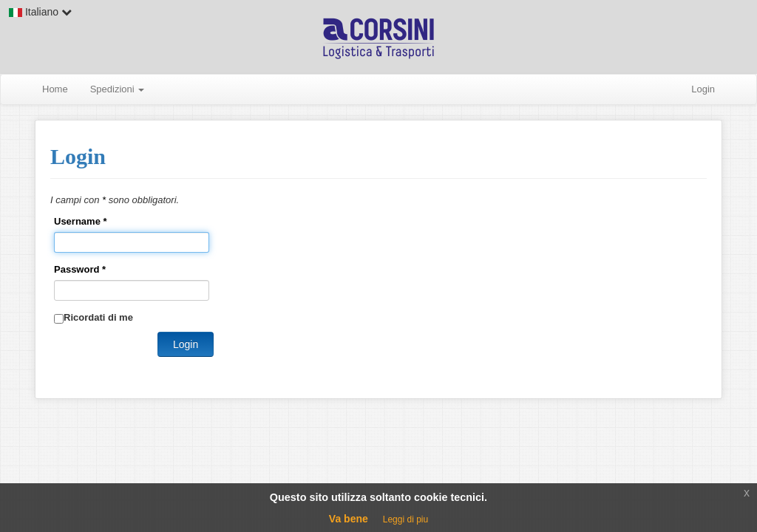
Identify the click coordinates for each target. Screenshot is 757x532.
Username (81, 221)
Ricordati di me (98, 317)
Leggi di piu (405, 519)
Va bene (349, 519)
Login (703, 89)
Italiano (40, 12)
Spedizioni (118, 89)
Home (55, 89)
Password (80, 269)
